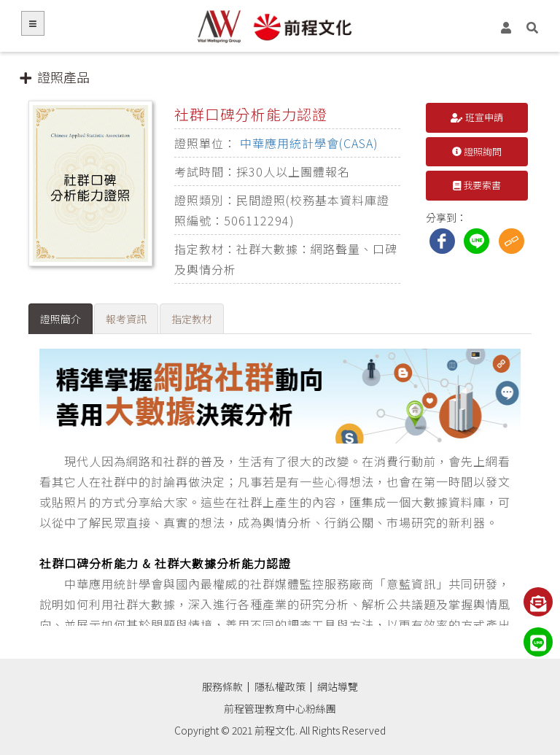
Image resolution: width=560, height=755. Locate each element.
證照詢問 (477, 151)
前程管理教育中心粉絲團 (280, 708)
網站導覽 (338, 686)
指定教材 (192, 319)
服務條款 (222, 686)
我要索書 (477, 185)
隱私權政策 (280, 686)
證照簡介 (61, 319)
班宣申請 (477, 117)
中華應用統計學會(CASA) (309, 143)
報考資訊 (126, 319)
